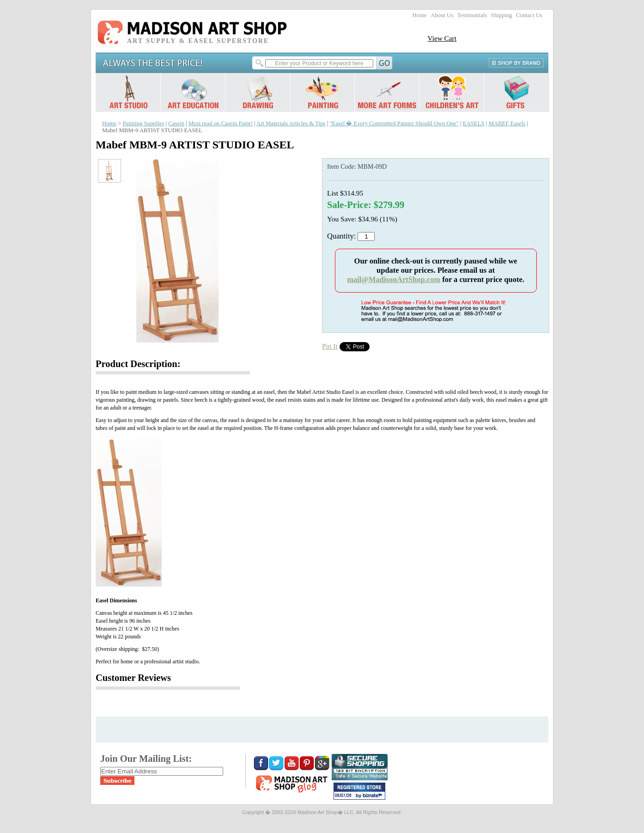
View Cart (442, 38)
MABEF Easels (507, 123)
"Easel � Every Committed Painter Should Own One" (394, 123)
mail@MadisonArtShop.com (394, 279)
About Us (442, 15)
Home (420, 15)
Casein (176, 123)
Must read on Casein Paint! (221, 123)
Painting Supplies (144, 123)
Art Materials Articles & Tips (291, 123)
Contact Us (529, 15)
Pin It (330, 346)
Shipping (502, 15)
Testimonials (472, 15)
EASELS (474, 123)
